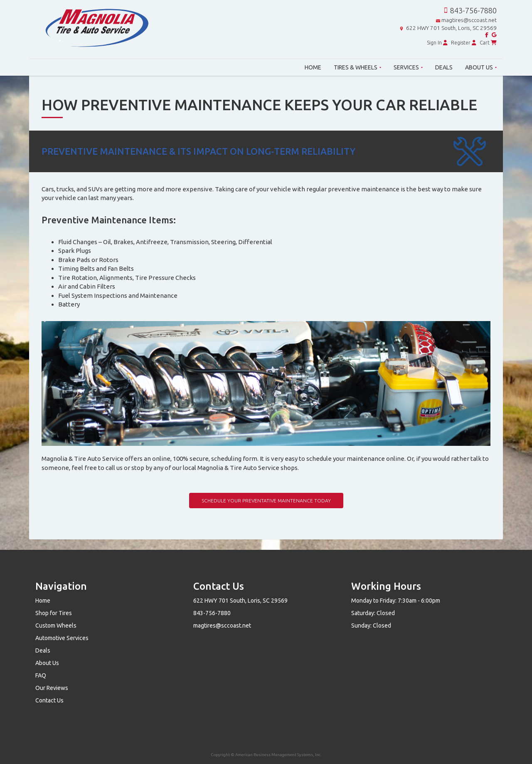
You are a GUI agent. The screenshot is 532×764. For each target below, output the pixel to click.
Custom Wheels (56, 626)
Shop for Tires (54, 613)
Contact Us (49, 700)
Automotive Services (62, 638)
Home (313, 67)
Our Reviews (52, 688)
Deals (444, 67)
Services (408, 67)
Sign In (437, 43)
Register (464, 43)
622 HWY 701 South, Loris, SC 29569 (451, 28)
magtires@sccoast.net (469, 20)
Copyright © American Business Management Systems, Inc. (266, 755)
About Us (481, 67)
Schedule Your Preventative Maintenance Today (266, 501)
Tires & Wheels (357, 67)
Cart (488, 43)
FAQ (41, 675)
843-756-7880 (473, 10)
